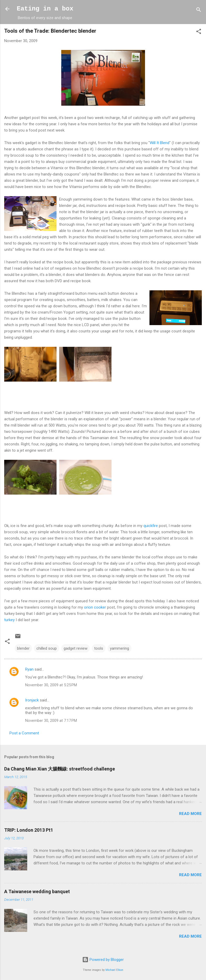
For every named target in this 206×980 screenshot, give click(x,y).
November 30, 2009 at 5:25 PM (51, 685)
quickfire (151, 526)
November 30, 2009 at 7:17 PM (51, 721)
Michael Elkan (114, 970)
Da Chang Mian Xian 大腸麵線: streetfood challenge (60, 769)
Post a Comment (24, 733)
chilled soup (47, 648)
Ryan (29, 669)
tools (99, 648)
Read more (190, 814)
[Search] (199, 11)
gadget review (76, 648)
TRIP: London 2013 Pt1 (29, 830)
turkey (9, 620)
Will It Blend (160, 143)
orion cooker (95, 607)
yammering (119, 648)
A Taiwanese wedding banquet (37, 891)
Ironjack (32, 700)
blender (23, 648)
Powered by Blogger (103, 960)
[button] (199, 32)
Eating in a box (45, 9)
